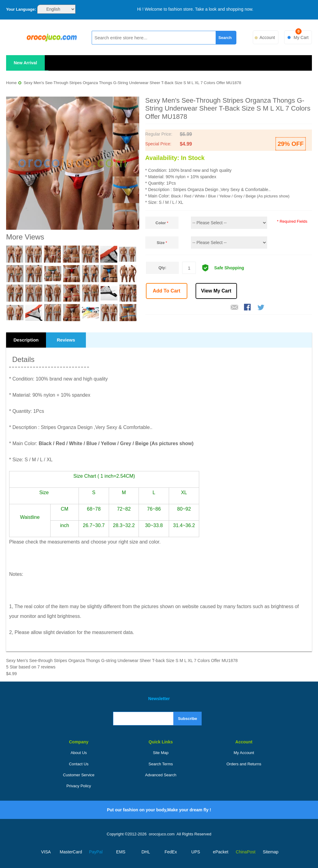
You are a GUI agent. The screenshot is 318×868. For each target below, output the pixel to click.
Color (161, 223)
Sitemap (271, 852)
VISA (46, 852)
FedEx (171, 852)
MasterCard (71, 852)
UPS (196, 852)
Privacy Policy (79, 786)
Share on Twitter (261, 308)
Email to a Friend (235, 308)
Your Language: (21, 9)
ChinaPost (246, 852)
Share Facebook (248, 308)
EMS (121, 852)
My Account (244, 753)
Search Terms (161, 764)
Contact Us (79, 764)
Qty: (162, 268)
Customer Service (79, 775)
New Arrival (25, 63)
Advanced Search (161, 775)
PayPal (96, 852)
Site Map (161, 753)
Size (161, 243)
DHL (146, 852)
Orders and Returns (244, 764)
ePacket (221, 852)
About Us (79, 753)
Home (11, 83)
